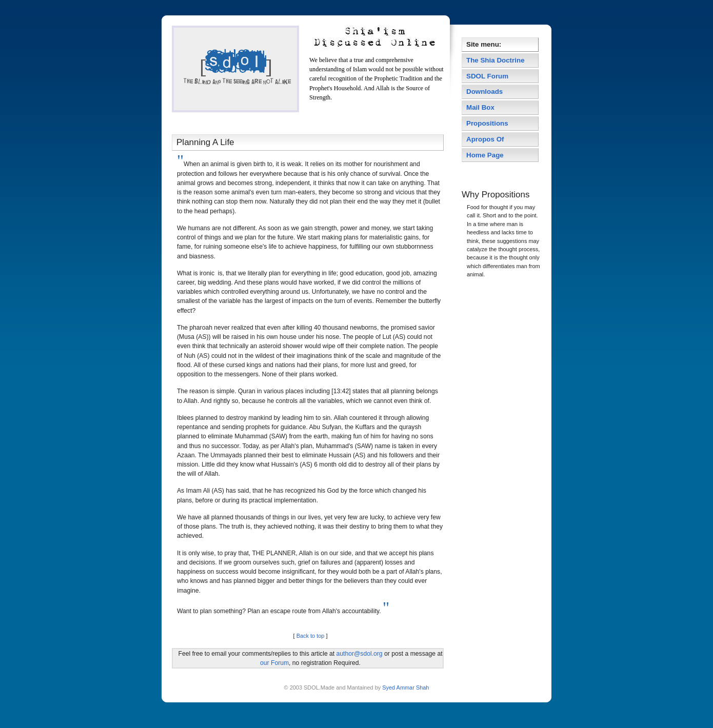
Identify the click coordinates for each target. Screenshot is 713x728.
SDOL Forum (487, 76)
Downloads (484, 92)
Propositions (487, 123)
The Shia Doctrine (496, 60)
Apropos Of (486, 139)
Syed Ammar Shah (405, 687)
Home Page (485, 155)
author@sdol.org (360, 654)
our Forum (274, 663)
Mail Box (480, 107)
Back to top (311, 636)
